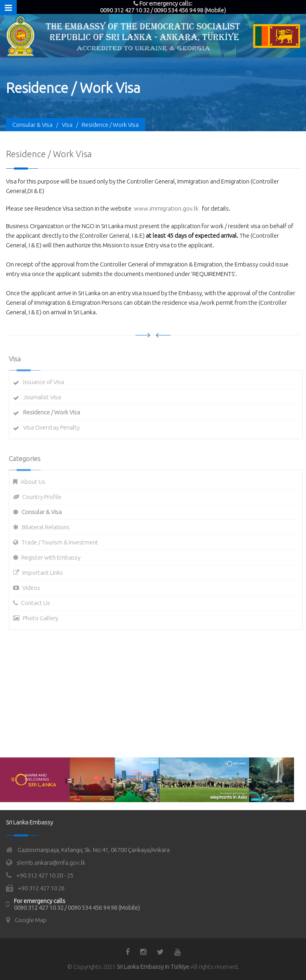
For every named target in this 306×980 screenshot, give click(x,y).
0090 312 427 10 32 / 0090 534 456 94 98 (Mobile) (77, 908)
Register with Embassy (53, 557)
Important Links (45, 573)
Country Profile (44, 497)
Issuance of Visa (46, 382)
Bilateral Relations (48, 527)
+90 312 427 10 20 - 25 (45, 875)
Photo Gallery (43, 618)
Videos (34, 588)
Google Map (31, 920)
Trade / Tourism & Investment (62, 542)
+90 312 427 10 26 (41, 888)
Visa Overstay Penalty (54, 427)
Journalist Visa (44, 397)
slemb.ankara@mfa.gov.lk (51, 863)
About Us (35, 482)
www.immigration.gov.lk (166, 208)
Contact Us (38, 603)
